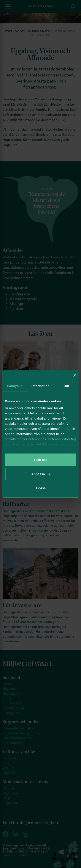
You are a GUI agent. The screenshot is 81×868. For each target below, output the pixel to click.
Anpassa (41, 474)
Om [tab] (66, 386)
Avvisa (41, 488)
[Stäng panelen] (75, 375)
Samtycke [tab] (15, 386)
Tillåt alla (41, 460)
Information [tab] (41, 386)
